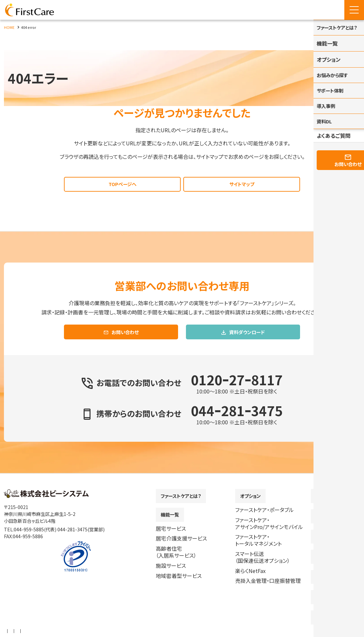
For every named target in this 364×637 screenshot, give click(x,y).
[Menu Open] (354, 10)
